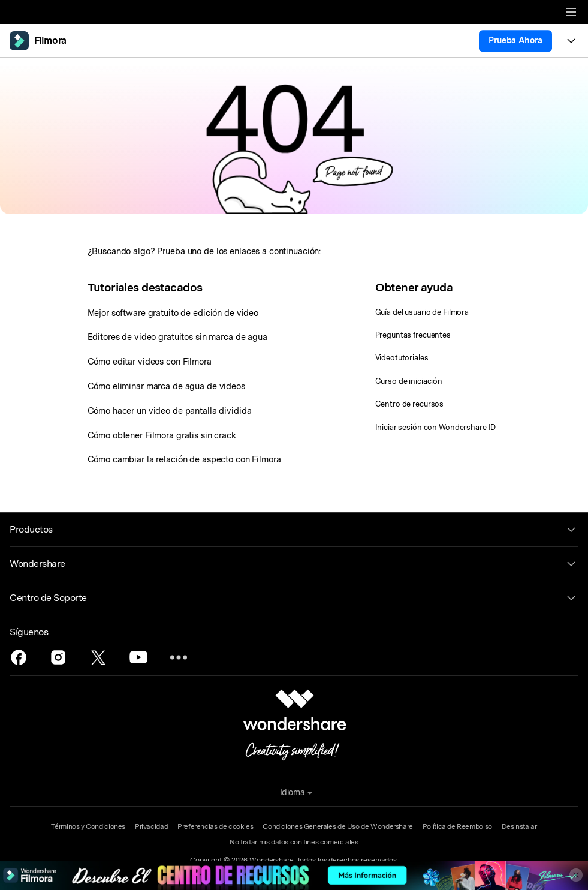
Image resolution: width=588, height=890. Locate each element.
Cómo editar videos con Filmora (150, 361)
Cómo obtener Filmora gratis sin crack (162, 435)
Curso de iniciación (409, 381)
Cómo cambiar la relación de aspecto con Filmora (184, 459)
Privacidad (151, 826)
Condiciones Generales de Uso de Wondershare (338, 826)
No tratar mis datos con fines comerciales (294, 842)
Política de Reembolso (457, 826)
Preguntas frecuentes (413, 335)
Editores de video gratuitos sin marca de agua (177, 337)
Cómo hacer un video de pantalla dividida (170, 411)
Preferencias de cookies (215, 826)
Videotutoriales (402, 358)
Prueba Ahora (515, 40)
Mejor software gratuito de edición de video (173, 313)
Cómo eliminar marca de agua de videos (166, 386)
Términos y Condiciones (88, 826)
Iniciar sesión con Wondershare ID (436, 427)
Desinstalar (519, 826)
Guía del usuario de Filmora (422, 312)
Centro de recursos (410, 404)
